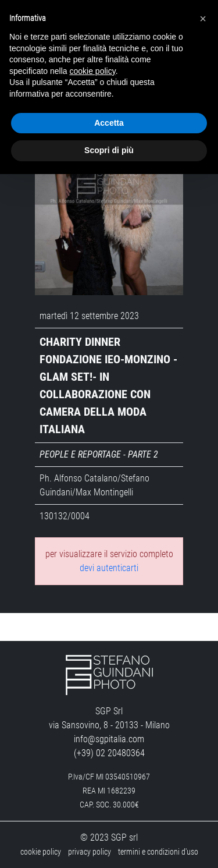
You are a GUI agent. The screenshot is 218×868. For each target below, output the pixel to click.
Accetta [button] (109, 123)
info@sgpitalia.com (109, 739)
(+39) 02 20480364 (109, 753)
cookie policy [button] (93, 71)
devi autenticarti (109, 568)
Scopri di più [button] (109, 150)
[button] (203, 19)
